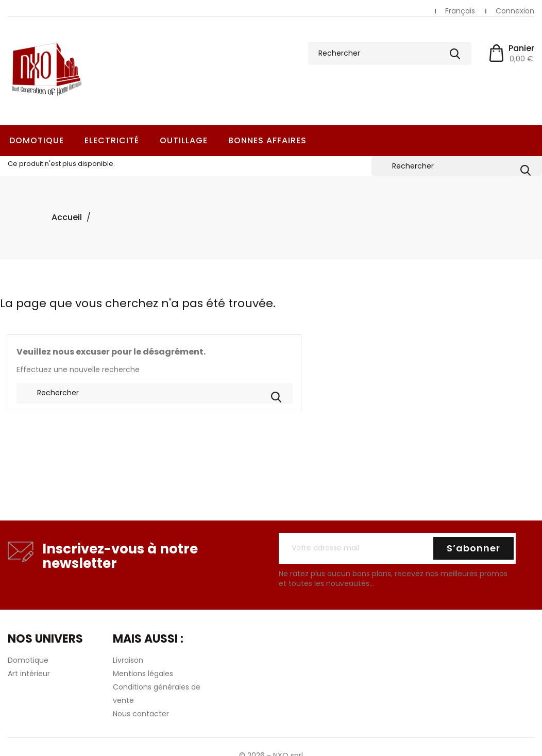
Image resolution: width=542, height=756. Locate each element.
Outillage (184, 140)
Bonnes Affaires (267, 140)
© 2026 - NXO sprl (271, 748)
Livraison (128, 652)
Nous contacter (141, 706)
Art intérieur (29, 666)
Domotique (37, 140)
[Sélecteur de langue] (460, 11)
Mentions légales (143, 666)
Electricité (112, 140)
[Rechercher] (390, 53)
